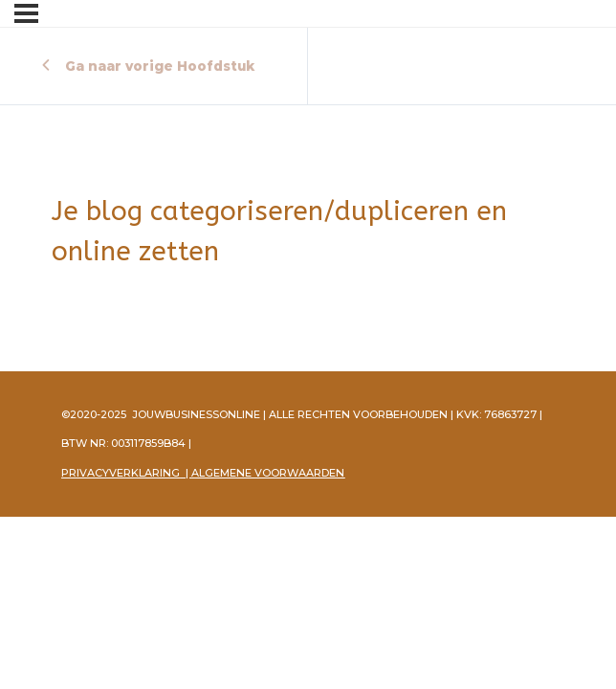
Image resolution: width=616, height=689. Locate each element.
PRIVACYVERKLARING (121, 473)
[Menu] (26, 13)
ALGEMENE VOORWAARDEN (268, 473)
